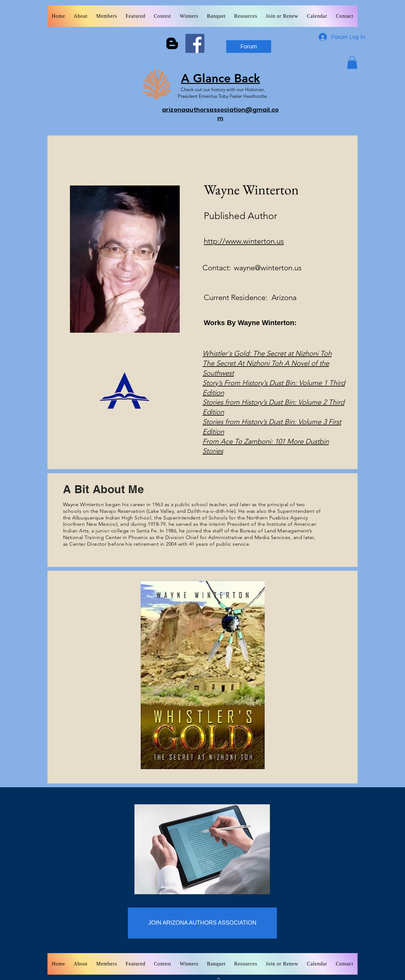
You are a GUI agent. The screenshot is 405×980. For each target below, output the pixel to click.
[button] (352, 63)
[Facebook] (195, 43)
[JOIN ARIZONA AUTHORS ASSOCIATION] (202, 923)
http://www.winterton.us (244, 241)
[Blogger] (172, 43)
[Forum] (249, 47)
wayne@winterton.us (268, 268)
